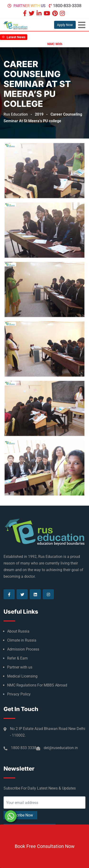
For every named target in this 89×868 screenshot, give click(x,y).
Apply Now (65, 25)
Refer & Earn (17, 658)
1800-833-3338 (67, 6)
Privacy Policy (19, 694)
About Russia (18, 631)
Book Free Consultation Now (45, 846)
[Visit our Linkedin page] (40, 14)
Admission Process (23, 649)
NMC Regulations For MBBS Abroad (37, 685)
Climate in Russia (22, 640)
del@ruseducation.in (61, 748)
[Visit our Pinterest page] (56, 14)
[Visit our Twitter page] (32, 14)
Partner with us (30, 6)
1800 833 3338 (24, 748)
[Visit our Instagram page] (63, 14)
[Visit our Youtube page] (47, 14)
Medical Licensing (22, 676)
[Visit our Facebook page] (25, 14)
